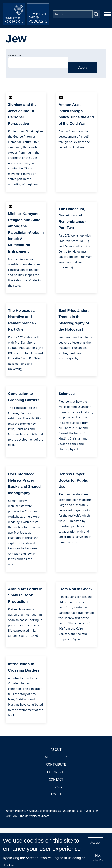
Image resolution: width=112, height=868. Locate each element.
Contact (56, 780)
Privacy (56, 787)
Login (56, 795)
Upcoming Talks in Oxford (79, 811)
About (56, 750)
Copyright (56, 772)
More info (8, 865)
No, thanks (98, 858)
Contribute (56, 765)
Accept (95, 842)
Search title (15, 56)
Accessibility (56, 758)
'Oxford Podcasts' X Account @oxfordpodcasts (33, 811)
